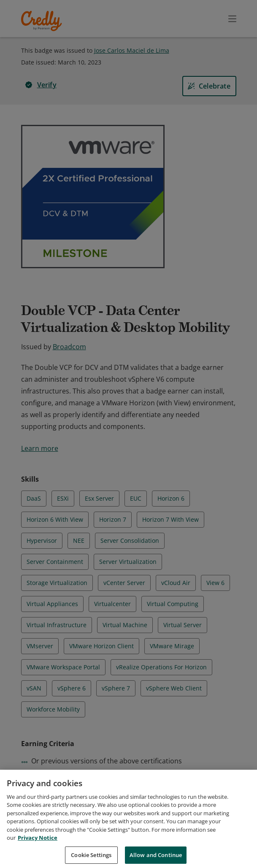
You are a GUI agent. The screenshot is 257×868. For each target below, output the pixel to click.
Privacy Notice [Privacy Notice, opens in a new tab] (38, 847)
